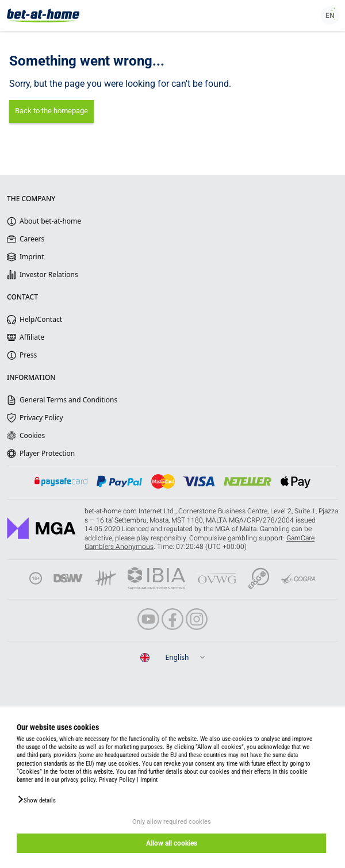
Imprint (149, 780)
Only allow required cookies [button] (172, 822)
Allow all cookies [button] (172, 843)
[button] (36, 800)
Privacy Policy (117, 780)
